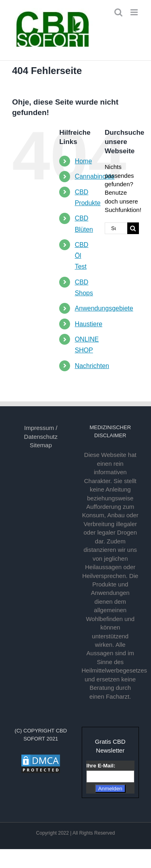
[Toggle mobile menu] (135, 12)
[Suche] (133, 228)
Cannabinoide (95, 176)
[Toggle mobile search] (118, 12)
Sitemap (41, 445)
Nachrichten (92, 366)
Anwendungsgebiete (104, 308)
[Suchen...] (116, 228)
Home (84, 161)
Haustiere (89, 324)
